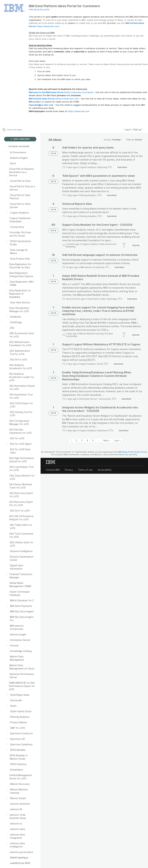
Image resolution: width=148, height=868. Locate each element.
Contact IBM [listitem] (53, 470)
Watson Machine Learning (91, 334)
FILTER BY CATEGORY (17, 146)
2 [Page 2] (76, 440)
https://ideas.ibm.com (48, 26)
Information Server (88, 399)
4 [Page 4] (87, 440)
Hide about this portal (39, 9)
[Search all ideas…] (22, 130)
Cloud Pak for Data (96, 299)
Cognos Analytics (88, 167)
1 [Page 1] (71, 440)
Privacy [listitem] (69, 470)
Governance (105, 399)
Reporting (102, 167)
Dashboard (103, 431)
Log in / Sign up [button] (134, 129)
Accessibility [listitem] (105, 470)
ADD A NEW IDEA (20, 139)
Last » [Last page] (117, 440)
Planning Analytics (88, 195)
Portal (100, 364)
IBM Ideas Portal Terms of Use (133, 452)
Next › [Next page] (107, 440)
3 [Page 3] (82, 440)
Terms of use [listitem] (85, 470)
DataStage (112, 299)
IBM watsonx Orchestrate (92, 267)
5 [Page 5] (93, 440)
